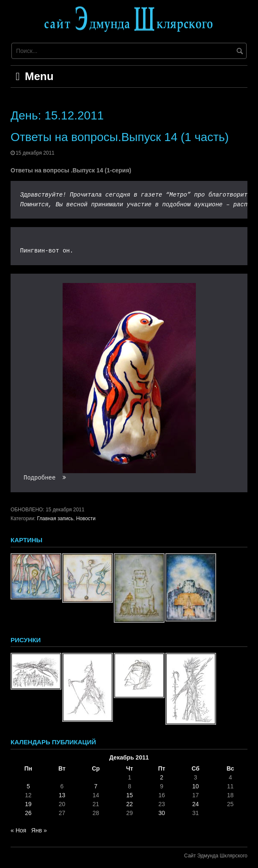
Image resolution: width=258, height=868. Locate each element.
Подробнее (45, 478)
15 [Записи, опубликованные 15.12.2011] (130, 795)
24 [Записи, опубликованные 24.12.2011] (195, 804)
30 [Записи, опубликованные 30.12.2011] (162, 813)
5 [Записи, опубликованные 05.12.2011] (28, 786)
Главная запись (55, 519)
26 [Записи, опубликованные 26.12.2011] (28, 813)
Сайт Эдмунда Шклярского (216, 856)
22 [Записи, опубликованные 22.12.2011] (130, 804)
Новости (86, 519)
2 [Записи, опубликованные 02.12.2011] (162, 777)
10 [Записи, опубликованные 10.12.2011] (195, 786)
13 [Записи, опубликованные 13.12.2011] (62, 795)
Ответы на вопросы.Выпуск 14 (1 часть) (120, 137)
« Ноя (18, 830)
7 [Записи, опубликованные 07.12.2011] (96, 786)
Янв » (39, 830)
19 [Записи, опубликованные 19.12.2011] (28, 804)
